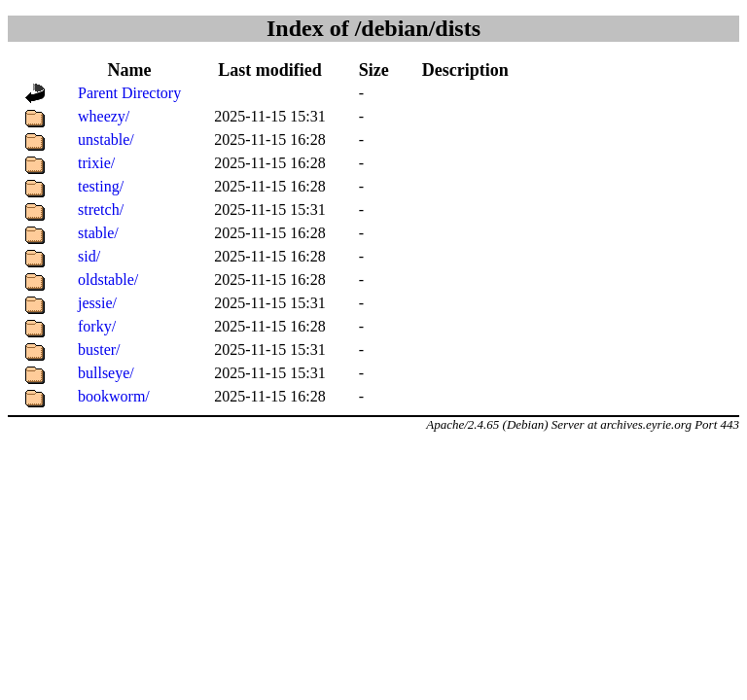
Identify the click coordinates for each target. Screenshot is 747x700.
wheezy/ (104, 116)
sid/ (89, 256)
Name (130, 70)
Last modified (270, 70)
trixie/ (96, 163)
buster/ (99, 350)
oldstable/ (108, 280)
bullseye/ (106, 373)
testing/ (101, 186)
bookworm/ (114, 396)
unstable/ (106, 140)
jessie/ (97, 303)
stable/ (98, 233)
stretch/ (101, 210)
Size (374, 70)
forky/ (97, 326)
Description (465, 70)
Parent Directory (129, 93)
